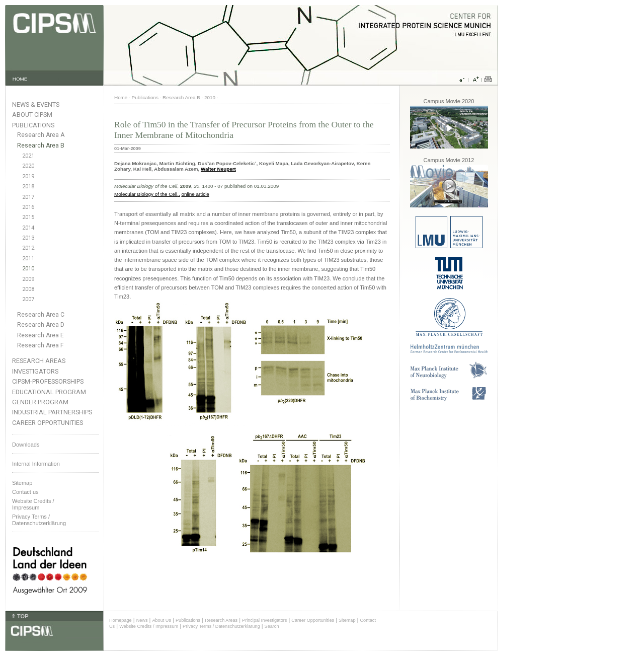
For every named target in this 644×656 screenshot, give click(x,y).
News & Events (36, 104)
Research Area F (41, 345)
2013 (28, 238)
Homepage (120, 620)
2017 (28, 197)
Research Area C (41, 315)
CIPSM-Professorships (48, 381)
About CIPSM (32, 115)
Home (121, 97)
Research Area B (41, 145)
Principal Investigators (264, 620)
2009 (28, 279)
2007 (28, 299)
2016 (28, 207)
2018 (28, 187)
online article (195, 194)
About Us (162, 620)
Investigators (35, 371)
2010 (28, 269)
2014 (28, 228)
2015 (28, 217)
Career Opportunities (48, 423)
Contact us (25, 492)
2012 (28, 248)
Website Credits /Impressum (33, 504)
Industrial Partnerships (52, 412)
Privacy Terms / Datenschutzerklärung (39, 520)
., (179, 194)
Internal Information (36, 464)
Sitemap (22, 483)
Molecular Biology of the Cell (146, 194)
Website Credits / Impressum (149, 626)
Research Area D (41, 325)
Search (272, 626)
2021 (28, 156)
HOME (20, 79)
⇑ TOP (20, 616)
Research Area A (41, 135)
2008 (28, 289)
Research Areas (39, 361)
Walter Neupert (218, 169)
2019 (28, 176)
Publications (33, 125)
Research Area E (41, 335)
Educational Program (49, 392)
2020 (28, 166)
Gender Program (40, 402)
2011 (28, 259)
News (142, 620)
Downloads (26, 445)
